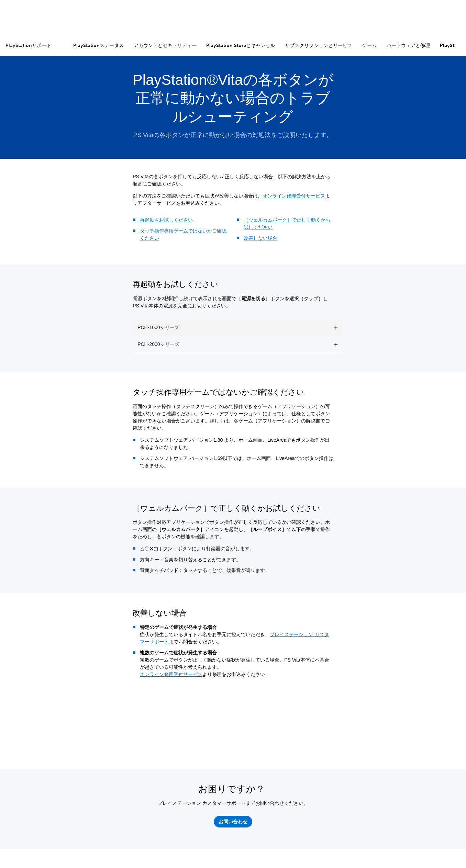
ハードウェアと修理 (408, 45)
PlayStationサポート (28, 45)
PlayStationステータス (98, 45)
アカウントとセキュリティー (165, 45)
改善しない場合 (260, 238)
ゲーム (369, 45)
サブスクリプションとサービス (319, 45)
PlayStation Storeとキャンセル (241, 45)
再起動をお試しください (166, 220)
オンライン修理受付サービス (294, 196)
